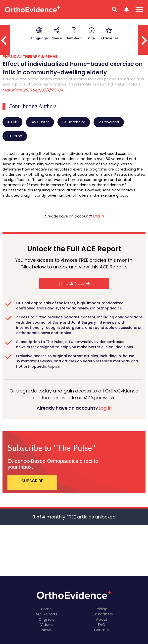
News (46, 630)
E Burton (15, 136)
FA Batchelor (74, 122)
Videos (47, 625)
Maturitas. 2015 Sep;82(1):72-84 (33, 90)
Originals (46, 619)
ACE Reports (47, 614)
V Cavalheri (109, 122)
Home (46, 609)
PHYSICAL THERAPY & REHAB (30, 57)
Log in (99, 216)
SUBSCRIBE (32, 481)
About (102, 619)
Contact (102, 630)
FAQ (102, 625)
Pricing (102, 609)
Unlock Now (74, 283)
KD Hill (12, 122)
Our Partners (102, 614)
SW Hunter (40, 122)
